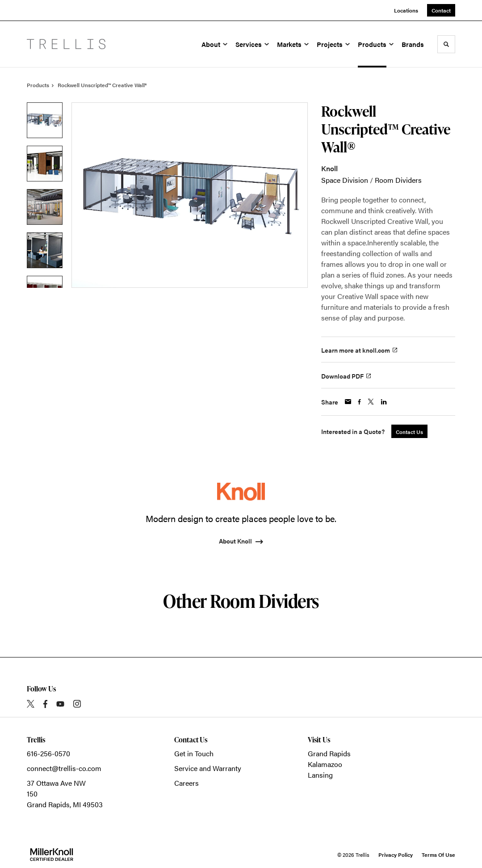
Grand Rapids (329, 753)
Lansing (320, 775)
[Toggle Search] (446, 44)
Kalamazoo (325, 764)
